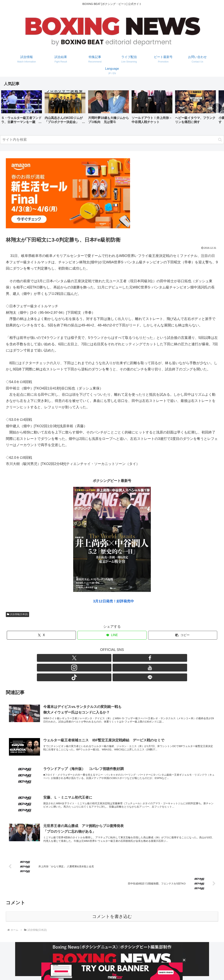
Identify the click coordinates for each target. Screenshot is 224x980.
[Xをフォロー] (90, 658)
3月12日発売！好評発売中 (113, 601)
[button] (217, 108)
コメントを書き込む (112, 900)
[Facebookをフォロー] (99, 658)
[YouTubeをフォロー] (116, 658)
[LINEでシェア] (112, 635)
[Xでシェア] (41, 635)
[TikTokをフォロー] (125, 658)
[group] (22, 109)
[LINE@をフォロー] (134, 658)
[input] (112, 140)
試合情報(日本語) (17, 614)
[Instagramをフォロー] (108, 658)
